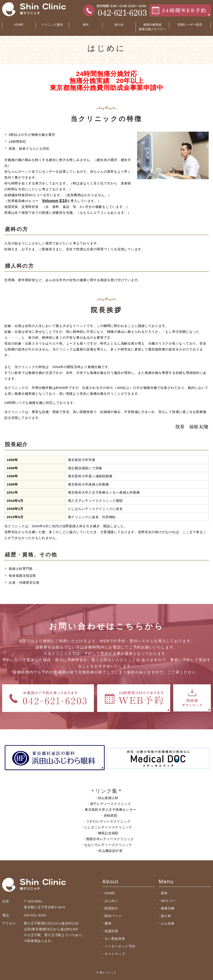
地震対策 (111, 931)
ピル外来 (168, 923)
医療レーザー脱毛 (190, 25)
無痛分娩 (168, 908)
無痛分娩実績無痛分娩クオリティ (152, 27)
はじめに (111, 901)
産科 (164, 893)
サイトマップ (115, 954)
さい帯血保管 (115, 939)
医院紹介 (111, 908)
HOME (19, 25)
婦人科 (166, 916)
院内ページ (113, 916)
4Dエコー (168, 901)
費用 (108, 923)
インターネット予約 (120, 946)
